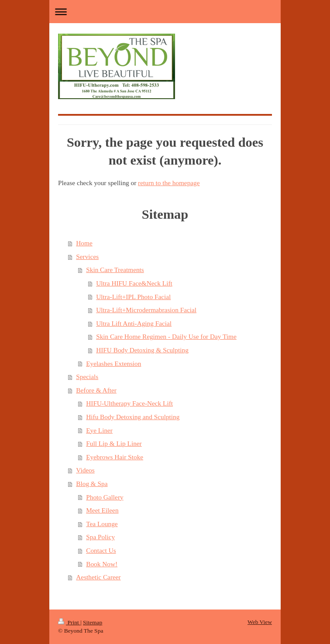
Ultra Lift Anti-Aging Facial (134, 323)
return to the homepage (169, 183)
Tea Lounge (102, 524)
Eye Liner (99, 430)
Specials (87, 377)
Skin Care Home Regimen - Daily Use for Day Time (166, 336)
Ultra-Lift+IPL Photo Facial (133, 297)
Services (87, 257)
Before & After (96, 390)
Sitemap (93, 622)
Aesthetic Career (98, 577)
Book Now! (102, 564)
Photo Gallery (105, 497)
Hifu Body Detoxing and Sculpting (133, 417)
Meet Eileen (102, 510)
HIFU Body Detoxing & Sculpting (142, 350)
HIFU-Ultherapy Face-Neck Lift (129, 403)
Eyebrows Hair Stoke (115, 457)
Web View (260, 622)
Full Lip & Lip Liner (114, 443)
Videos (85, 470)
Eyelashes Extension (113, 363)
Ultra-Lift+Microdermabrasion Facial (146, 310)
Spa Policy (100, 537)
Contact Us (101, 550)
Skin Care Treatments (115, 270)
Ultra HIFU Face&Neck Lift (134, 283)
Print (69, 622)
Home (84, 243)
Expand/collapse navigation (165, 12)
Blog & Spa (92, 484)
